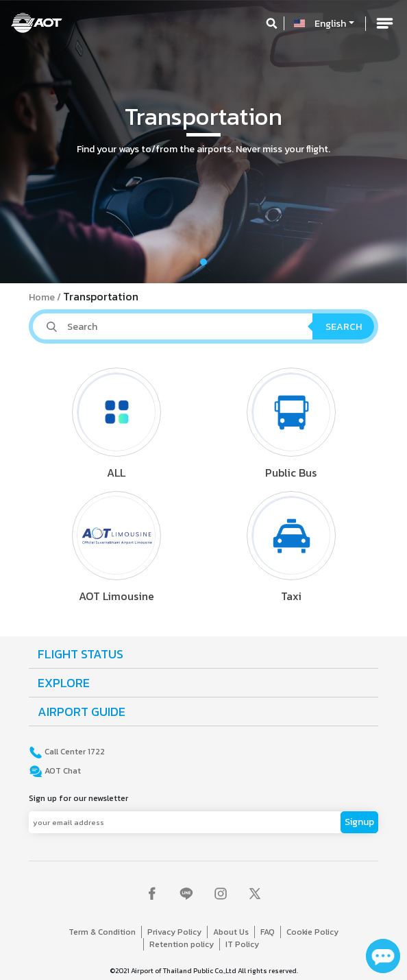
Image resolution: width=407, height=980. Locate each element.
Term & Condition (102, 932)
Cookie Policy (312, 932)
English (330, 24)
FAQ (268, 932)
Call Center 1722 (74, 752)
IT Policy (242, 944)
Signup (359, 822)
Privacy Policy (174, 932)
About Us (231, 932)
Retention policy (182, 944)
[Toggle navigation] (384, 23)
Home (42, 297)
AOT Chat (62, 771)
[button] (30, 142)
